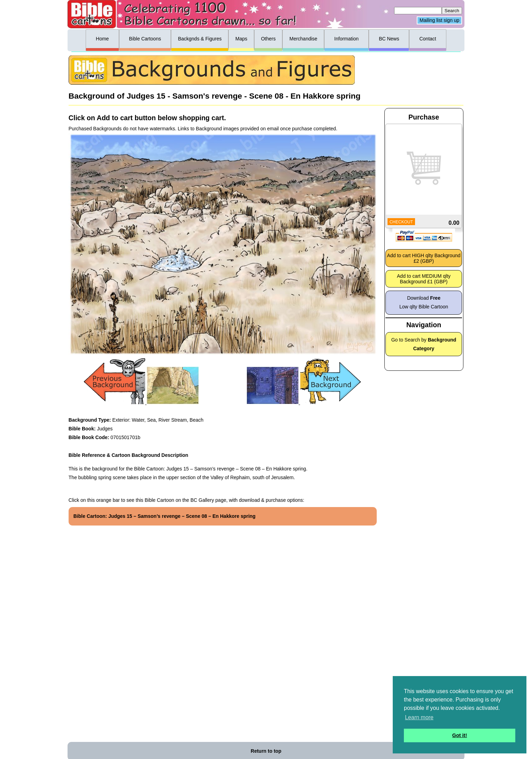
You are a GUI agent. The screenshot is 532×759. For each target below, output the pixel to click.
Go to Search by (424, 344)
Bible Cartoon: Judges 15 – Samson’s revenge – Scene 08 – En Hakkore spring (165, 516)
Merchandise (303, 39)
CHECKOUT (401, 222)
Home (102, 39)
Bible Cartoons (145, 39)
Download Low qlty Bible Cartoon (424, 302)
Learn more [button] (419, 717)
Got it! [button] (460, 735)
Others (268, 39)
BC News (389, 39)
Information (346, 39)
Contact (428, 39)
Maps (241, 39)
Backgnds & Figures (200, 39)
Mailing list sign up (439, 21)
